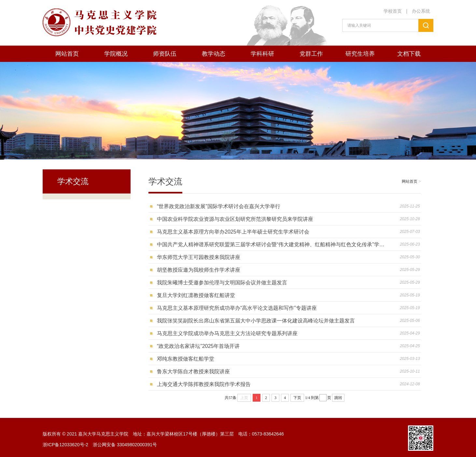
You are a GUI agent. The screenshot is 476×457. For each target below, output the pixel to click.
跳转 (338, 398)
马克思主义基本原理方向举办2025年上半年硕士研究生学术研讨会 (233, 232)
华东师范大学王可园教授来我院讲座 (199, 257)
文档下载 (409, 54)
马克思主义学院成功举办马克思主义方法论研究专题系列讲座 (227, 333)
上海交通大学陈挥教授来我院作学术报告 (204, 384)
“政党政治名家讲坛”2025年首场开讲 (198, 346)
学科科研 (262, 54)
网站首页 (67, 54)
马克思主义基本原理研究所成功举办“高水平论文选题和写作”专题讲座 (237, 308)
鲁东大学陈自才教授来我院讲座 (193, 371)
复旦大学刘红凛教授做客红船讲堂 (196, 295)
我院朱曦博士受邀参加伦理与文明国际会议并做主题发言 (222, 283)
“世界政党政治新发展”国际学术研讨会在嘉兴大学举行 (219, 206)
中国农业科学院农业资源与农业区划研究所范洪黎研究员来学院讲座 (235, 219)
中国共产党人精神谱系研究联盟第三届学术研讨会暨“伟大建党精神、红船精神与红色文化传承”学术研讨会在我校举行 (273, 244)
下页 (297, 398)
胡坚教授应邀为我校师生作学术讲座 (199, 270)
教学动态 (214, 54)
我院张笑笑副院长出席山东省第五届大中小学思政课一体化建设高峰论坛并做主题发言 (256, 321)
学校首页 (393, 11)
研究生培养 (360, 54)
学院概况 (116, 54)
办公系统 (421, 11)
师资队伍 (165, 54)
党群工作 (311, 54)
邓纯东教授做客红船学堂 (186, 359)
